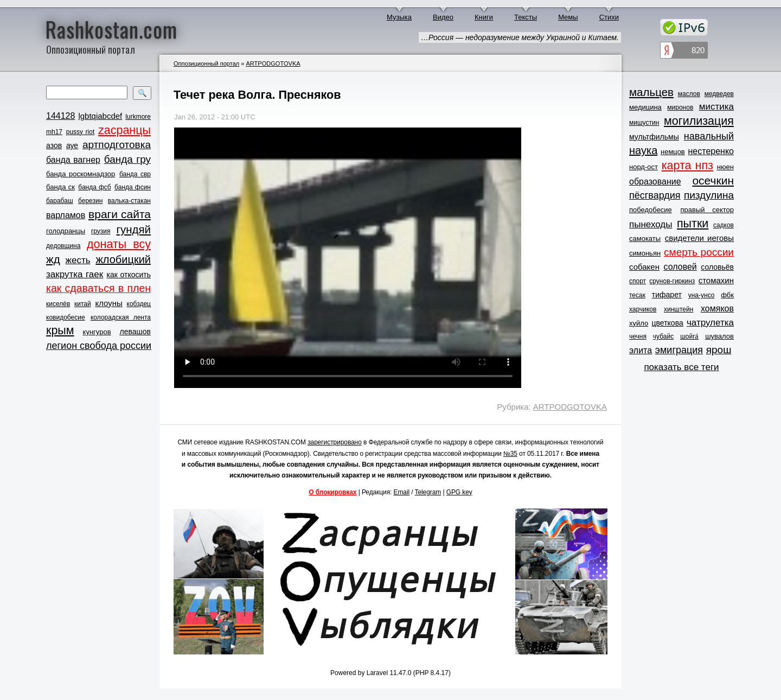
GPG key (459, 492)
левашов (135, 332)
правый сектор (707, 210)
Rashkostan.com (111, 29)
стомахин (716, 280)
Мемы (568, 17)
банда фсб (94, 187)
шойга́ (689, 336)
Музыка (399, 17)
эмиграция (679, 350)
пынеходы (651, 224)
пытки (693, 224)
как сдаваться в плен (98, 288)
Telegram (428, 492)
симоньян (645, 253)
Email (402, 492)
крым (60, 330)
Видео (443, 17)
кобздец (139, 304)
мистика (716, 107)
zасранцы (124, 130)
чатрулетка (710, 323)
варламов (66, 215)
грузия (101, 231)
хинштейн (678, 309)
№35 (510, 454)
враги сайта (120, 214)
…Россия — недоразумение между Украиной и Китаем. (520, 37)
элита (641, 350)
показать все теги (681, 367)
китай (83, 304)
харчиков (643, 309)
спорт (638, 281)
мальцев (651, 92)
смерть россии (699, 252)
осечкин (713, 180)
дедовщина (63, 246)
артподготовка (117, 145)
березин (90, 201)
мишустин (644, 123)
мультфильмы (654, 137)
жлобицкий (123, 259)
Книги (484, 17)
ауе (72, 145)
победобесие (651, 210)
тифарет (667, 295)
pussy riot (80, 132)
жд (53, 259)
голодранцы (66, 231)
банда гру (127, 159)
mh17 (54, 132)
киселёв (58, 304)
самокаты (645, 238)
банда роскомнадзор (81, 174)
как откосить (129, 275)
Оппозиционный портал (206, 63)
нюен (725, 167)
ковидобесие (66, 317)
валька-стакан (129, 201)
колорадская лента (121, 317)
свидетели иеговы (699, 238)
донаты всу (119, 244)
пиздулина (709, 195)
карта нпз (687, 166)
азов (54, 145)
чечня (638, 336)
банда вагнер (73, 160)
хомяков (717, 308)
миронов (680, 107)
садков (724, 225)
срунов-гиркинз (672, 281)
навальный (709, 136)
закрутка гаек (75, 274)
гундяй (133, 229)
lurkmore (138, 117)
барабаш (60, 201)
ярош (719, 350)
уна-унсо (702, 295)
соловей (680, 267)
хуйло (639, 323)
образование (655, 182)
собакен (644, 267)
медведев (719, 94)
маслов (689, 94)
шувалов (719, 336)
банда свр (135, 174)
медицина (645, 107)
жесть (78, 260)
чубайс (663, 336)
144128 (60, 116)
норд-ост (644, 167)
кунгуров (97, 332)
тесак (637, 295)
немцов (673, 152)
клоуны (108, 303)
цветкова (668, 323)
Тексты (526, 17)
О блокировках (332, 492)
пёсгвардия (655, 195)
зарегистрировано (335, 442)
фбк (727, 295)
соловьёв (717, 267)
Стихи (609, 17)
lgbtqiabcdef (100, 116)
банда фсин (133, 187)
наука (643, 150)
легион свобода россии (99, 346)
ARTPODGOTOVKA (273, 63)
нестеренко (711, 151)
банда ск (60, 187)
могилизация (699, 121)
